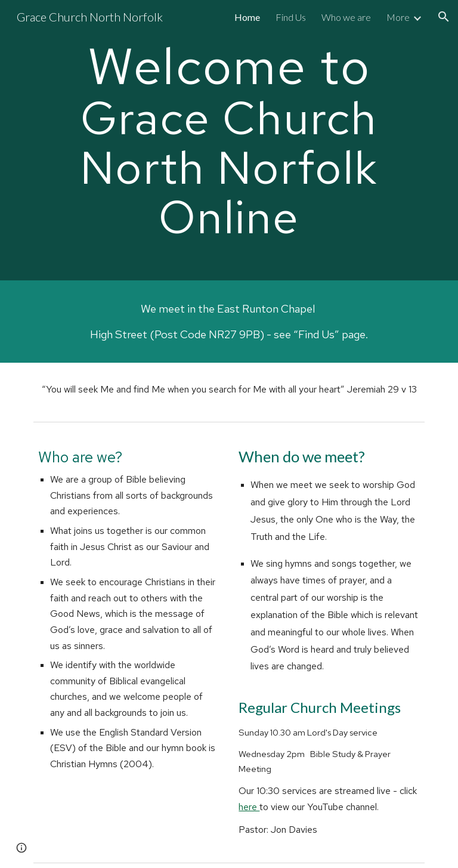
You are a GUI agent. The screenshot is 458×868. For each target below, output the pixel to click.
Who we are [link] (346, 17)
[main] (229, 140)
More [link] (398, 17)
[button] (444, 17)
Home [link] (247, 17)
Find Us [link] (291, 17)
